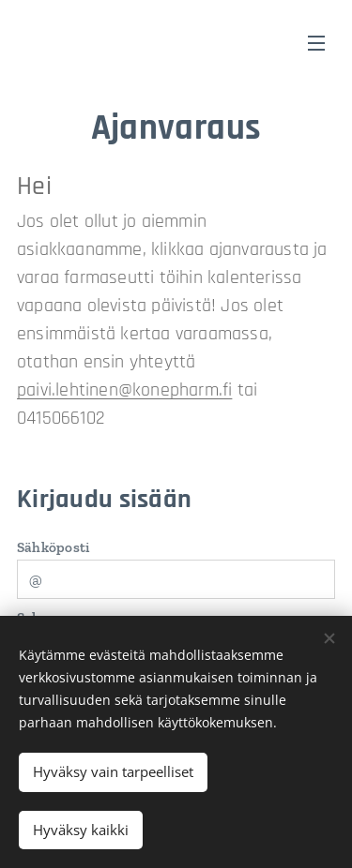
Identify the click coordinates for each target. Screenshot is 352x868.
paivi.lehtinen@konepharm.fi (124, 390)
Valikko (316, 43)
